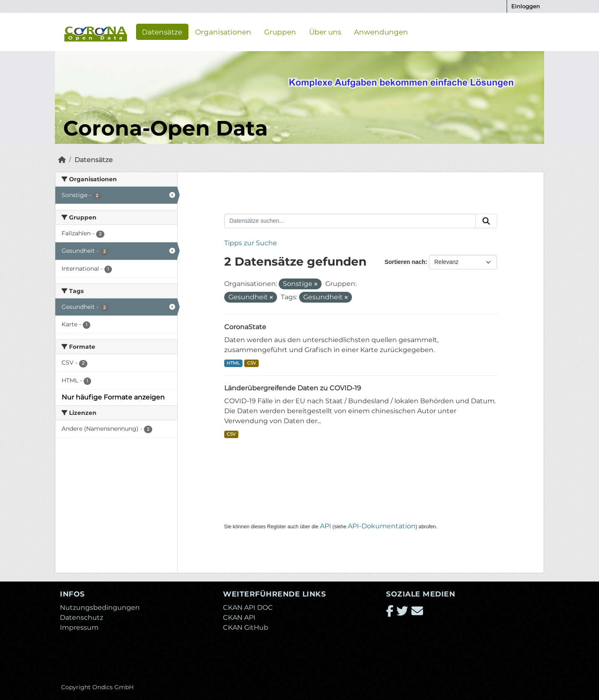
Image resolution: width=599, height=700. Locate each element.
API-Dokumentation (382, 526)
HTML (233, 363)
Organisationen (223, 32)
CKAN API (239, 617)
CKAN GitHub (246, 627)
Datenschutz (82, 617)
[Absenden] (486, 221)
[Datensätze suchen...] (350, 221)
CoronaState (245, 327)
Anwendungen (381, 32)
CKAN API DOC (248, 608)
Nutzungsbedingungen (100, 608)
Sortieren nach (405, 262)
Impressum (79, 627)
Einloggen (526, 6)
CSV (251, 363)
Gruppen (280, 32)
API (325, 526)
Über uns (325, 32)
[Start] (62, 160)
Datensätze (162, 32)
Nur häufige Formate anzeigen (113, 397)
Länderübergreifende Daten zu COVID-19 (293, 388)
